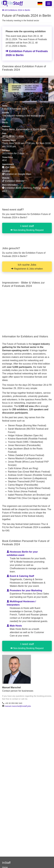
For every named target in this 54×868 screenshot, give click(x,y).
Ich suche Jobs (27, 267)
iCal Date (8, 167)
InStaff (6, 863)
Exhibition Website (13, 181)
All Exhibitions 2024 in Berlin (16, 10)
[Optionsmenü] (49, 4)
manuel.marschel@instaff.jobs (18, 706)
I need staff (27, 228)
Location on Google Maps (17, 174)
